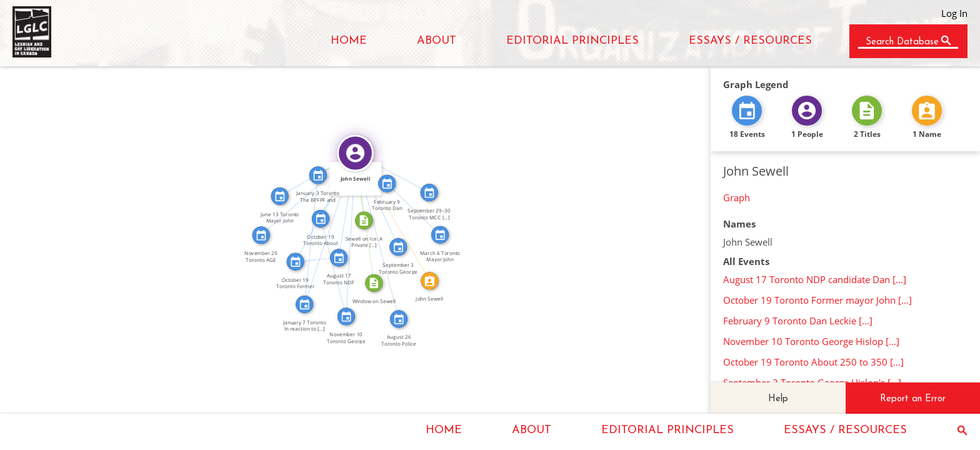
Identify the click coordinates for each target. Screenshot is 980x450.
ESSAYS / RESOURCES (750, 41)
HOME (349, 41)
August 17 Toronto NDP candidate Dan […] (815, 279)
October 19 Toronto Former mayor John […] (817, 300)
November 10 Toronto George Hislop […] (811, 341)
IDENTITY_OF (397, 215)
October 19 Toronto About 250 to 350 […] (813, 362)
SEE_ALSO (317, 255)
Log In (954, 13)
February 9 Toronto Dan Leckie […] (798, 321)
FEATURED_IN (342, 205)
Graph (737, 197)
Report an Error (913, 399)
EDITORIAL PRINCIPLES (572, 41)
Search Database (902, 42)
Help (778, 399)
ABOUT (437, 41)
